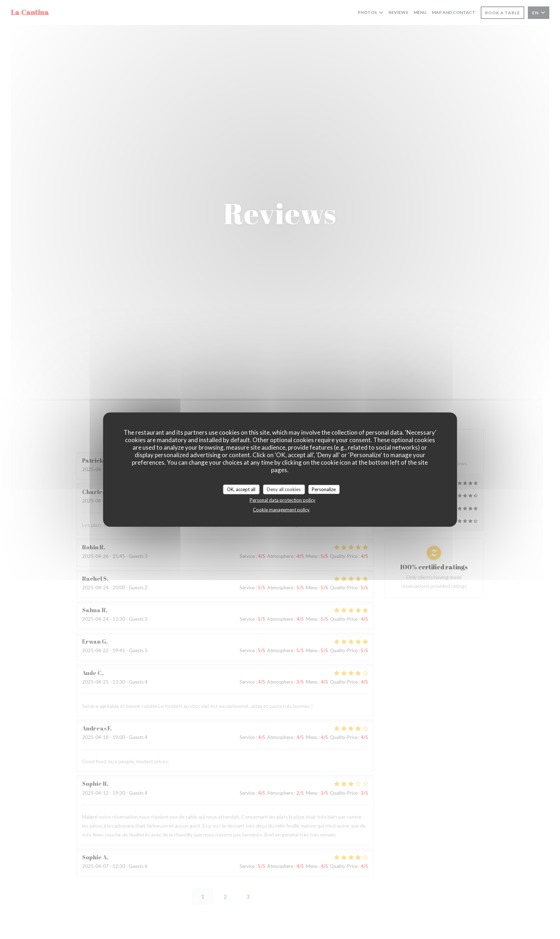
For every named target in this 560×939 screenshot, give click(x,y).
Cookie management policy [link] (281, 510)
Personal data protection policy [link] (282, 500)
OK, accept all (241, 489)
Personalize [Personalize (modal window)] (324, 489)
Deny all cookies (284, 489)
